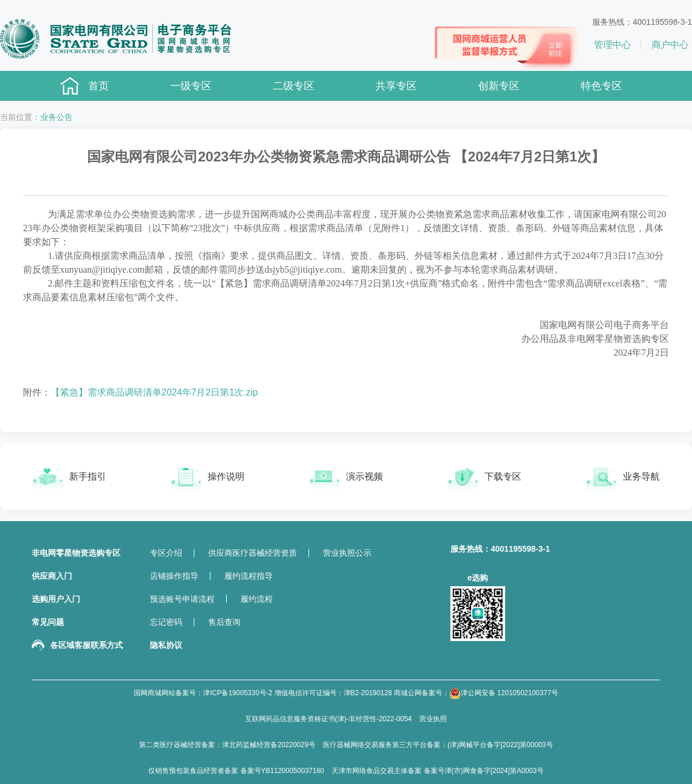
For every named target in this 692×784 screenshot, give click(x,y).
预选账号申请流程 (182, 599)
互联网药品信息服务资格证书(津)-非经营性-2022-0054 (328, 719)
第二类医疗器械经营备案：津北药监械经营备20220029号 (227, 745)
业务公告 (57, 117)
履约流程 (257, 599)
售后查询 (224, 622)
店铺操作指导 (174, 576)
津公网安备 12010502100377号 (504, 693)
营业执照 (433, 719)
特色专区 (601, 86)
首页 (99, 86)
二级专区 (294, 86)
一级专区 (191, 86)
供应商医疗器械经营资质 (253, 553)
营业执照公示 (347, 553)
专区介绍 (166, 553)
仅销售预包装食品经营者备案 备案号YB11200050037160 (236, 771)
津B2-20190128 (368, 693)
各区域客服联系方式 (86, 645)
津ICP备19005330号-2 (238, 693)
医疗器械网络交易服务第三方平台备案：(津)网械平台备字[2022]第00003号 (438, 745)
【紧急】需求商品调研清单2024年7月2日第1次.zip (154, 392)
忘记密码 (166, 622)
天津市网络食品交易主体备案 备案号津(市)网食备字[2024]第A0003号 (437, 771)
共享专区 (396, 86)
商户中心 (670, 45)
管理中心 (612, 45)
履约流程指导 (249, 576)
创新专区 (499, 86)
